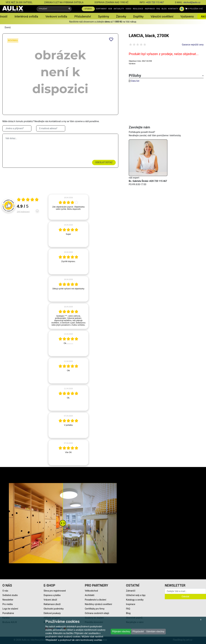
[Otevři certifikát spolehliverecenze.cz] (28, 200)
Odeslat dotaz (104, 162)
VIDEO (129, 9)
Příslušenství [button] (83, 16)
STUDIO (88, 9)
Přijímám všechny (121, 631)
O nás (5, 591)
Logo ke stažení (10, 609)
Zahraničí (131, 591)
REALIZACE (138, 9)
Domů (8, 27)
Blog (128, 613)
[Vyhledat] (69, 9)
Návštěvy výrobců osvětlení (98, 604)
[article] (68, 207)
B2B (110, 9)
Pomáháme (8, 613)
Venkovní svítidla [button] (56, 16)
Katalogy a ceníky (135, 600)
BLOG (164, 9)
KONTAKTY (173, 9)
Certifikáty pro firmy (95, 609)
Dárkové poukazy (52, 613)
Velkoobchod (91, 591)
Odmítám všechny (155, 631)
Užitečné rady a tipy (136, 595)
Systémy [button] (103, 16)
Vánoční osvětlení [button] (162, 16)
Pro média (8, 604)
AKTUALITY (119, 9)
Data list (135, 81)
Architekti (90, 595)
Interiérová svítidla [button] (26, 16)
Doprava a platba (52, 595)
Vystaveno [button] (187, 16)
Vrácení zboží (50, 600)
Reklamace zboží (52, 604)
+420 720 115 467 (155, 2)
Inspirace (131, 604)
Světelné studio (10, 595)
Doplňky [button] (138, 16)
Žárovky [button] (121, 16)
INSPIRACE (150, 9)
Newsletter (8, 600)
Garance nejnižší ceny (193, 45)
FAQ (158, 9)
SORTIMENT (101, 9)
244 (23, 212)
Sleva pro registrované (55, 591)
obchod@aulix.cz (192, 2)
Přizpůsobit (138, 631)
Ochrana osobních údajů (97, 613)
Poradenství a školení (96, 600)
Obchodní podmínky (54, 609)
